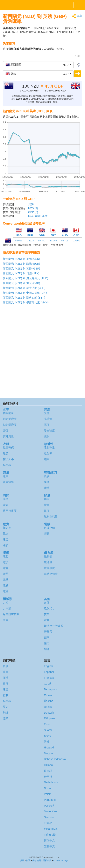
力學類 (7, 608)
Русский (49, 806)
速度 (6, 539)
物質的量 (8, 413)
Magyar (49, 753)
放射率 (48, 453)
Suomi (48, 730)
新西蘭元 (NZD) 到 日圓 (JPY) (21, 273)
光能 (47, 413)
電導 (6, 591)
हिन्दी (46, 742)
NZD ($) (33, 208)
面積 (47, 482)
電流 (6, 562)
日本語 (48, 771)
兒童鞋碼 (8, 448)
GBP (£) (33, 212)
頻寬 (47, 534)
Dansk (48, 707)
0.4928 (30, 241)
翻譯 (38, 216)
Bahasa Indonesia (55, 759)
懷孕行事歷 (10, 511)
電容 (6, 568)
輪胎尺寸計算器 (53, 626)
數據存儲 (49, 528)
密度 (6, 431)
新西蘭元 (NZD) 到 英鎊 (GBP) (21, 269)
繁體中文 (49, 846)
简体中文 (49, 840)
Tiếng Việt (50, 835)
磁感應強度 (51, 574)
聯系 (28, 860)
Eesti (47, 724)
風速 (6, 534)
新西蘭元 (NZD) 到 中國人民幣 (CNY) (26, 293)
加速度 (7, 528)
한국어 (48, 777)
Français (49, 678)
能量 (47, 505)
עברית (48, 736)
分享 (77, 16)
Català (48, 695)
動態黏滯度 (10, 425)
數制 (47, 620)
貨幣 (31, 204)
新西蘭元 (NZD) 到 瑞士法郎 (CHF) (24, 288)
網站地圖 (37, 860)
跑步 (6, 545)
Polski (48, 794)
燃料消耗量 (51, 517)
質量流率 (8, 482)
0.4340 (42, 241)
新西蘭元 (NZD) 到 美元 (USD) (21, 259)
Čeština (49, 701)
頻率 (47, 637)
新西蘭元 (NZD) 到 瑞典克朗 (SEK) (24, 298)
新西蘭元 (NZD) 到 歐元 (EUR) (21, 264)
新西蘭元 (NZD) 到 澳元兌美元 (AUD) (26, 278)
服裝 (6, 453)
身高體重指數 (11, 614)
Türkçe (48, 823)
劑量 (47, 459)
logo (42, 5)
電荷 (6, 574)
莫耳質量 (8, 436)
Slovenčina (51, 811)
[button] (38, 65)
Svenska (49, 817)
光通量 (48, 419)
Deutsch (49, 713)
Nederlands (51, 782)
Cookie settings (61, 860)
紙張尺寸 (49, 608)
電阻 (6, 556)
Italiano (48, 765)
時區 (31, 216)
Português (50, 800)
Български (50, 689)
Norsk (48, 788)
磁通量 (48, 562)
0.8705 (65, 241)
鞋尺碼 (7, 465)
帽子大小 (8, 459)
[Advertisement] (42, 352)
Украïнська (51, 829)
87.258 (53, 241)
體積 (47, 488)
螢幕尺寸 (49, 632)
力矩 (6, 603)
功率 (47, 499)
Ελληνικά (49, 718)
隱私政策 (47, 860)
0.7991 (76, 241)
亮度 (47, 425)
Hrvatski (49, 747)
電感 (6, 586)
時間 (6, 505)
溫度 (45, 216)
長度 (47, 476)
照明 (47, 436)
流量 (6, 476)
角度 (47, 603)
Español (49, 672)
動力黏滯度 (10, 419)
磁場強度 (49, 568)
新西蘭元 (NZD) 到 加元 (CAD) (21, 283)
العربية (48, 684)
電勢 (6, 580)
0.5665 (19, 241)
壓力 (47, 643)
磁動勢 (48, 556)
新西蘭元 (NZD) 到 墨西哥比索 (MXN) (26, 302)
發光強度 (49, 431)
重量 (6, 620)
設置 (22, 860)
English (48, 666)
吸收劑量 (49, 448)
